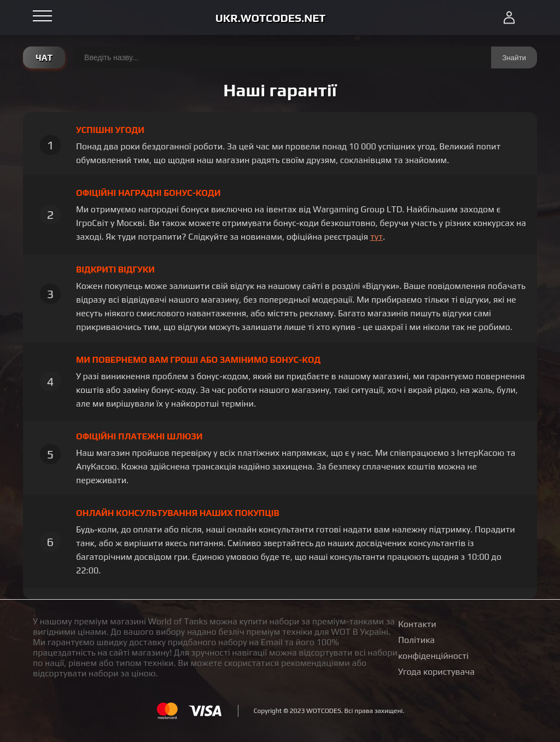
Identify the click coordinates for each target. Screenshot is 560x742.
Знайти (514, 58)
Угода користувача (436, 672)
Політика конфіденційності (433, 648)
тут (377, 237)
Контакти (417, 624)
